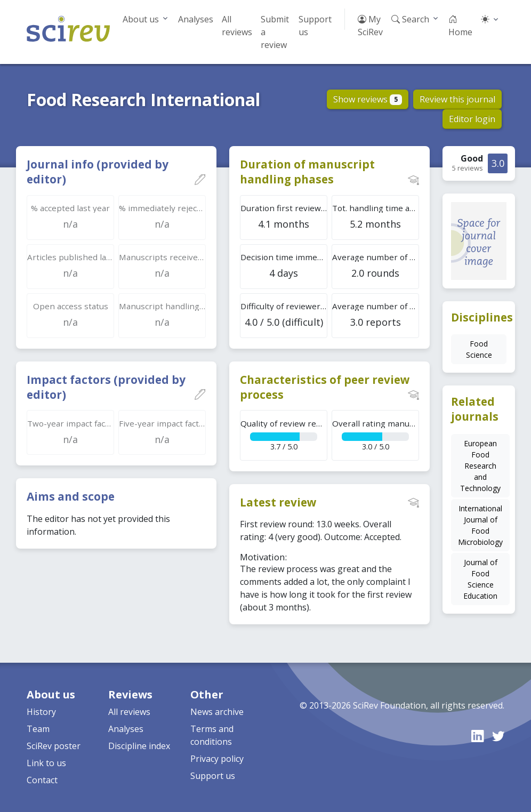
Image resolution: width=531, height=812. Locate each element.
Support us (315, 26)
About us (141, 19)
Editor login (472, 119)
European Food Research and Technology (480, 466)
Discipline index (139, 746)
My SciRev (370, 26)
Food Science (479, 349)
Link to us (46, 763)
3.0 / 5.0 (376, 435)
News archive (217, 712)
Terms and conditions (212, 735)
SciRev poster (54, 746)
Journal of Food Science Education (480, 579)
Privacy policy (217, 759)
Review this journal (457, 99)
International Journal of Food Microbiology (480, 525)
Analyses (196, 19)
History (41, 712)
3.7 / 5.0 (284, 435)
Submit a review (275, 32)
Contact (42, 780)
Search (410, 19)
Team (38, 729)
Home (460, 26)
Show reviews (368, 99)
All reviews (237, 26)
